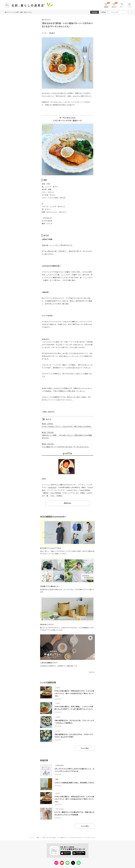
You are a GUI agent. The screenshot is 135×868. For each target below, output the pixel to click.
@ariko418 (52, 487)
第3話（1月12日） (48, 444)
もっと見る (85, 748)
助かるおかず (46, 20)
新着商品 (106, 7)
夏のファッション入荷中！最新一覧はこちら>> (18, 12)
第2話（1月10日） (48, 432)
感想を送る (67, 503)
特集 (38, 837)
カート (122, 7)
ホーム (32, 837)
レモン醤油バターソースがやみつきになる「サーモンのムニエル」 (66, 447)
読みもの (114, 7)
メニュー (130, 7)
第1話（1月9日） (48, 424)
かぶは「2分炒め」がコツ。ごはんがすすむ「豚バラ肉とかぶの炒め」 (67, 426)
